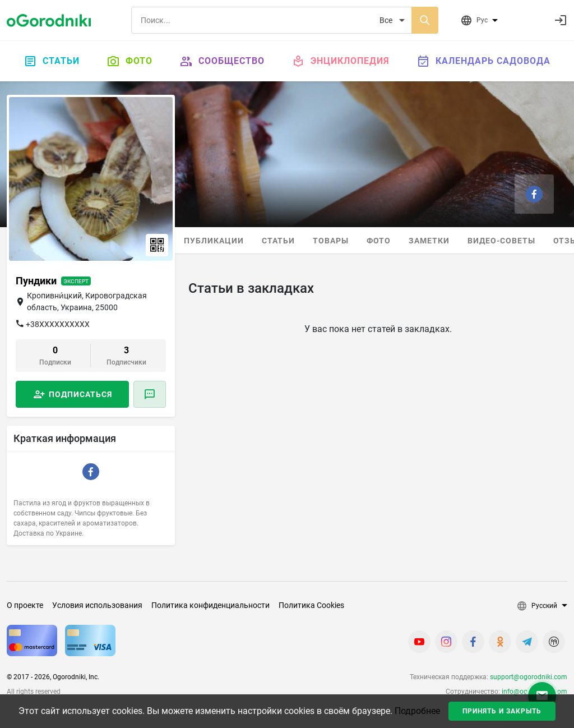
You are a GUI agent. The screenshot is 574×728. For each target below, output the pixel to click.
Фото (129, 61)
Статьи (52, 61)
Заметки (429, 241)
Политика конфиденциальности (210, 605)
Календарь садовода (483, 61)
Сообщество (222, 61)
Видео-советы (501, 241)
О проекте (25, 605)
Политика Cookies (311, 605)
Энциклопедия (341, 61)
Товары (331, 241)
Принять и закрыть (502, 711)
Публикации (214, 241)
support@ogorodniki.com (529, 677)
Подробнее (417, 711)
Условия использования (97, 605)
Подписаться (80, 394)
